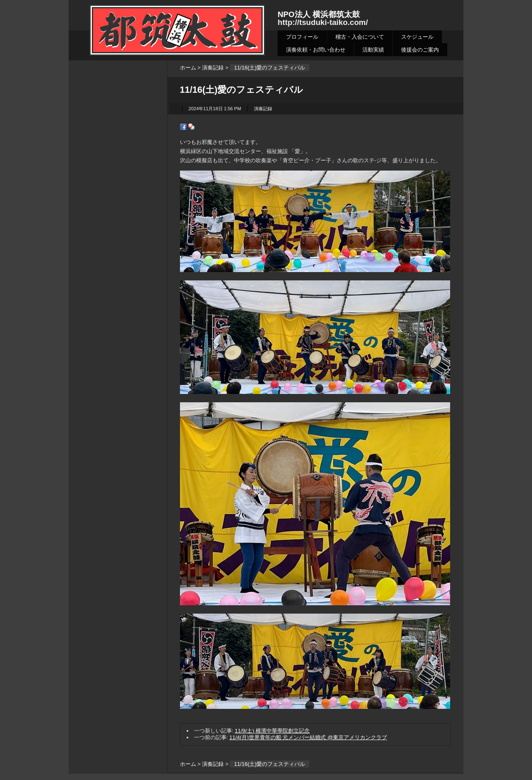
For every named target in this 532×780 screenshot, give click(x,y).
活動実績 (373, 50)
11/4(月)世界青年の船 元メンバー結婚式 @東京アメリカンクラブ (308, 737)
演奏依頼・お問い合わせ (316, 50)
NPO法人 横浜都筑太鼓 (319, 14)
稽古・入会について (360, 37)
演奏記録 (213, 68)
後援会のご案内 (420, 50)
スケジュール (417, 37)
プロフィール (302, 37)
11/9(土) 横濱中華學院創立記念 (272, 731)
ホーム (188, 68)
